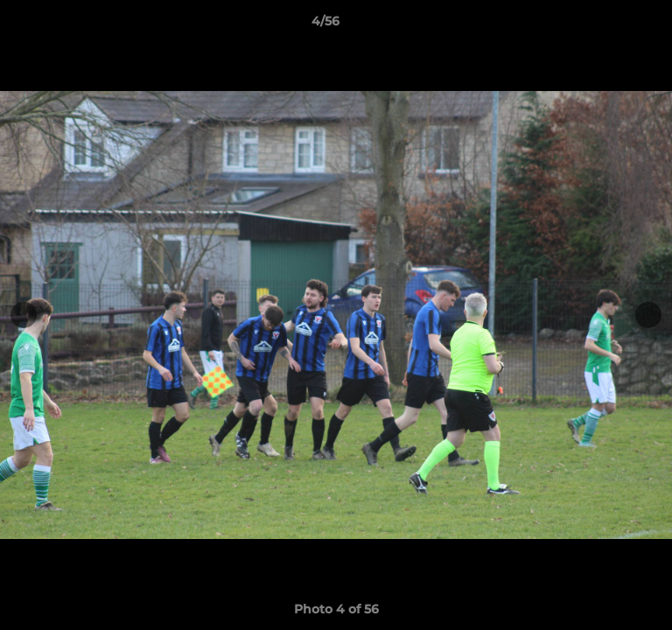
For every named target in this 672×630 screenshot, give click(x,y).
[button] (609, 25)
